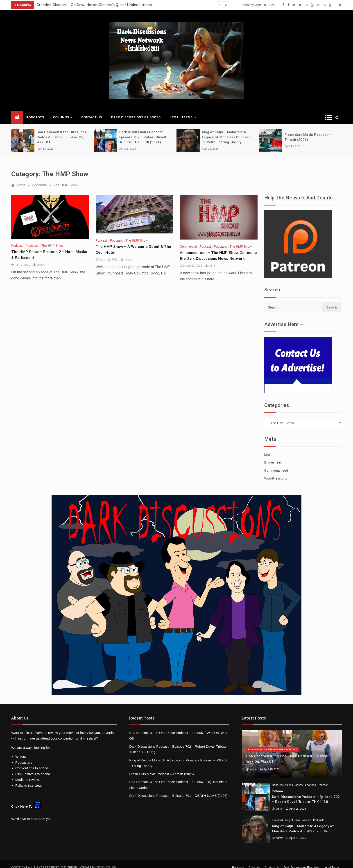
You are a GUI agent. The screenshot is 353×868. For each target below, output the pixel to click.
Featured (310, 779)
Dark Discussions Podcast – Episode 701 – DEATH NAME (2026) (178, 789)
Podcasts (35, 111)
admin (40, 258)
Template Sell (107, 861)
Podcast (17, 239)
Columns (63, 111)
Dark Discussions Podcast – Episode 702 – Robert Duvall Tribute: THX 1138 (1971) (143, 131)
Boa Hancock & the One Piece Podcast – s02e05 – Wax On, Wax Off (62, 131)
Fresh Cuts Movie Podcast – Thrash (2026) (162, 767)
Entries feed (273, 456)
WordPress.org (276, 472)
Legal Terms (183, 111)
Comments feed (276, 464)
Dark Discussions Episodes (136, 111)
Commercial (188, 240)
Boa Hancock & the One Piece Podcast (273, 743)
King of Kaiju (292, 814)
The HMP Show (52, 239)
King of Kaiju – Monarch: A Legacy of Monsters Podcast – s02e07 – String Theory (227, 131)
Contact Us (92, 111)
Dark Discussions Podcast (288, 779)
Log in (269, 448)
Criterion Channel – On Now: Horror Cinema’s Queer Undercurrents (94, 5)
